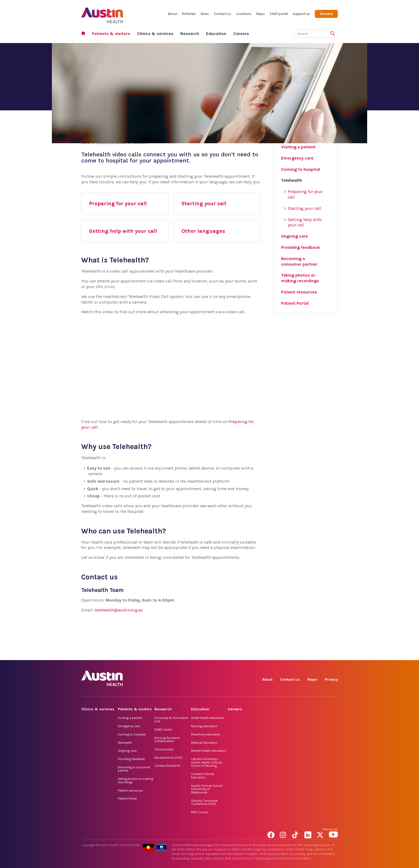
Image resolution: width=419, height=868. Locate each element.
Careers (241, 34)
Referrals (189, 14)
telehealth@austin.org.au (119, 610)
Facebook (272, 654)
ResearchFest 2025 (168, 758)
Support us (301, 14)
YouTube (333, 654)
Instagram (284, 654)
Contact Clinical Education (203, 776)
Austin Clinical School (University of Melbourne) (207, 789)
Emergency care (129, 726)
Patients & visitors (111, 34)
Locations (244, 14)
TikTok (296, 654)
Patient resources (130, 790)
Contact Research (167, 766)
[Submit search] (334, 34)
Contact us (222, 14)
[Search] (309, 33)
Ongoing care (127, 751)
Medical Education (204, 743)
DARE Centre (163, 730)
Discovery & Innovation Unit (171, 720)
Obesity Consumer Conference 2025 (204, 802)
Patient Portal (127, 799)
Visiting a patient (130, 718)
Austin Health (102, 13)
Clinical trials (164, 749)
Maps (261, 14)
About (172, 14)
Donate (326, 14)
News (205, 14)
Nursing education (204, 726)
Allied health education (207, 718)
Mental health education (209, 751)
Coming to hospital (132, 734)
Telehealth (125, 743)
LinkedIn (309, 654)
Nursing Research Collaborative (167, 740)
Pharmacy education (206, 734)
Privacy (331, 679)
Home (85, 34)
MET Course (199, 812)
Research (190, 34)
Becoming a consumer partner (134, 769)
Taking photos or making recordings (135, 780)
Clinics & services (155, 34)
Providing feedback (131, 759)
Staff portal (279, 14)
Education (216, 34)
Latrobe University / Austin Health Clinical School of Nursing (206, 762)
